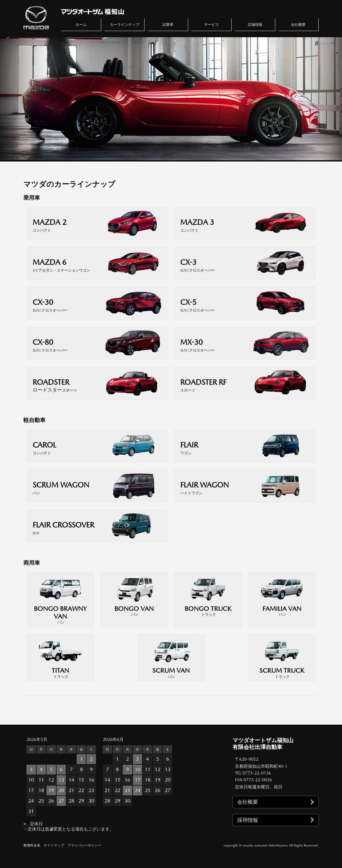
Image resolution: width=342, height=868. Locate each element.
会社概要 (298, 25)
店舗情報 (255, 25)
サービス (212, 25)
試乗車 (168, 25)
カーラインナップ (125, 25)
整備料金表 (32, 845)
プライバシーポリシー (84, 845)
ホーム (81, 25)
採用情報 (248, 820)
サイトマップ (54, 845)
